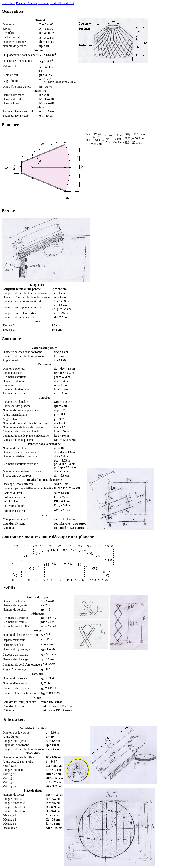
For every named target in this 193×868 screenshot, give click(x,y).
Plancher (21, 3)
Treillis (54, 3)
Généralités (8, 3)
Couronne (43, 3)
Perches (32, 3)
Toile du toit (67, 3)
